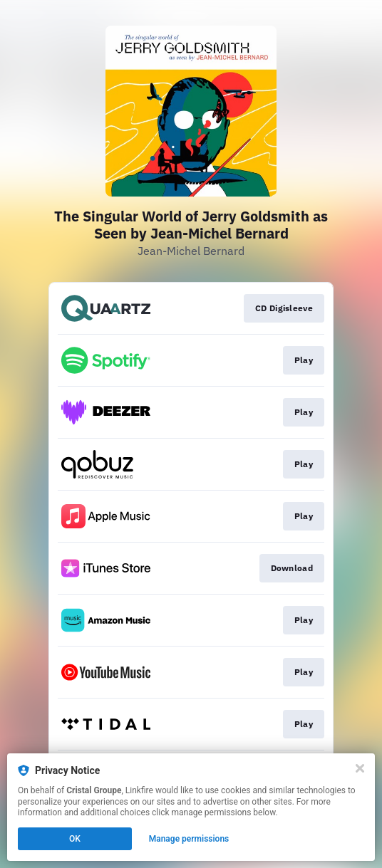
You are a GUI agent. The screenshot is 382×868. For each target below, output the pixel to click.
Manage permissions (189, 839)
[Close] (360, 768)
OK (75, 839)
